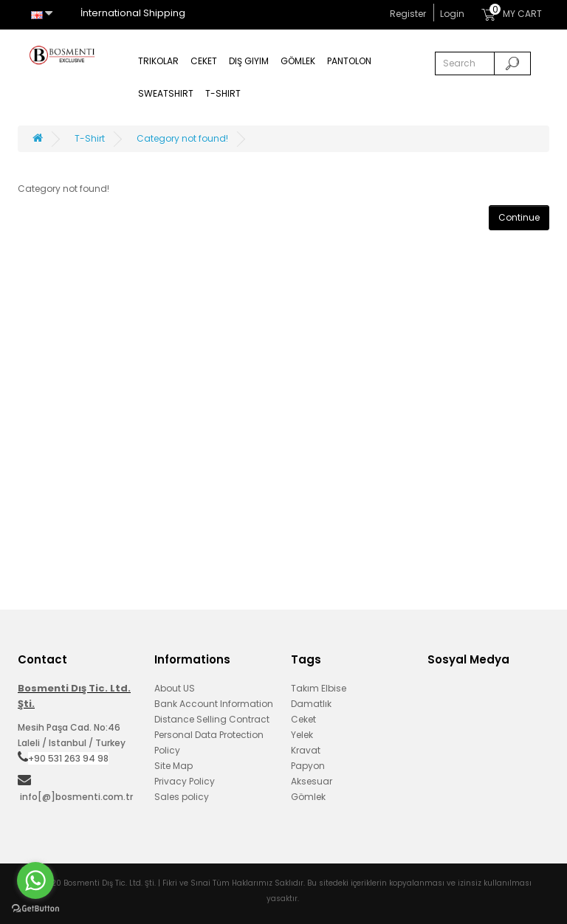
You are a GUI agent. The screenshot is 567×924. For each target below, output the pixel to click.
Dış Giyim (249, 61)
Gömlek (298, 61)
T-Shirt (223, 93)
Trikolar (158, 61)
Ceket (204, 61)
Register (408, 14)
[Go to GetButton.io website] (35, 909)
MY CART (512, 12)
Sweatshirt (166, 93)
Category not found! (182, 138)
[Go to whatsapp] (35, 880)
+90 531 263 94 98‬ (68, 758)
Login (452, 14)
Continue (519, 217)
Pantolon (349, 61)
